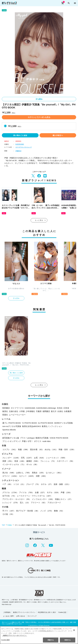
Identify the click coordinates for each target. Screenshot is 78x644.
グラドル (10, 492)
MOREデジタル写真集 (64, 423)
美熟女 (38, 473)
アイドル (27, 492)
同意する (51, 640)
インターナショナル (14, 464)
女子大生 (9, 496)
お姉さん (24, 473)
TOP (3, 525)
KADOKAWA (20, 144)
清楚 (41, 476)
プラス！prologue (27, 438)
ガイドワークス (17, 408)
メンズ (47, 511)
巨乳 (27, 458)
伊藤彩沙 (18, 151)
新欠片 (54, 411)
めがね (51, 449)
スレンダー (11, 458)
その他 (8, 514)
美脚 (8, 461)
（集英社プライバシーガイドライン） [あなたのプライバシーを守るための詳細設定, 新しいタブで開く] (14, 636)
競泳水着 (37, 449)
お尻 (39, 458)
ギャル (32, 464)
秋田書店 (6, 408)
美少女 (9, 473)
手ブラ (9, 511)
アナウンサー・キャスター (17, 499)
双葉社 (5, 415)
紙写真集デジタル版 (11, 438)
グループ (33, 484)
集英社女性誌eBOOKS (32, 426)
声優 (66, 492)
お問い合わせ (21, 616)
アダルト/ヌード (54, 503)
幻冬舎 (66, 408)
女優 (40, 492)
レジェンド (11, 503)
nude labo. (47, 441)
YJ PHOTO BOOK (29, 423)
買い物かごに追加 (20, 135)
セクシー (27, 476)
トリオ (19, 484)
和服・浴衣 (67, 449)
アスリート (39, 503)
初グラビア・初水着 (28, 511)
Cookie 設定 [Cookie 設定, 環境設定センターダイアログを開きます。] (5, 640)
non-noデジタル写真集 (12, 426)
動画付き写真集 (42, 438)
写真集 (10, 525)
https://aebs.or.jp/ (7, 604)
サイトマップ (32, 616)
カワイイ (10, 476)
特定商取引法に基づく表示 (47, 612)
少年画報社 (30, 411)
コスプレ (10, 449)
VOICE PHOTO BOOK (59, 438)
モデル (53, 492)
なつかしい (54, 473)
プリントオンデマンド (12, 441)
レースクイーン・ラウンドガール (35, 496)
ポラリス (38, 441)
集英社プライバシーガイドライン (24, 612)
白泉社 (60, 411)
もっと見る (39, 220)
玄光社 (60, 408)
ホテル (47, 484)
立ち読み (39, 99)
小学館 (22, 411)
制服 (24, 449)
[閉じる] (74, 630)
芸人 (25, 503)
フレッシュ (48, 461)
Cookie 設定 (62, 612)
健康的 (33, 461)
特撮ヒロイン (64, 499)
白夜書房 (68, 411)
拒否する (67, 640)
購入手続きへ (58, 135)
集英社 (5, 411)
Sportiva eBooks (9, 430)
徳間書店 (46, 411)
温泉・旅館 (62, 484)
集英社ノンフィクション (52, 426)
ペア (7, 484)
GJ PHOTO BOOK (46, 423)
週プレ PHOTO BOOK (12, 423)
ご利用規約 (7, 612)
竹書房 (39, 411)
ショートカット (56, 458)
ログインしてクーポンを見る (39, 117)
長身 (20, 461)
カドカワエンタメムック (24, 147)
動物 (59, 511)
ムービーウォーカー (17, 415)
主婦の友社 (14, 411)
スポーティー (65, 461)
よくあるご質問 (8, 616)
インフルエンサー (43, 499)
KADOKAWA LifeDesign (46, 408)
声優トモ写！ (27, 441)
